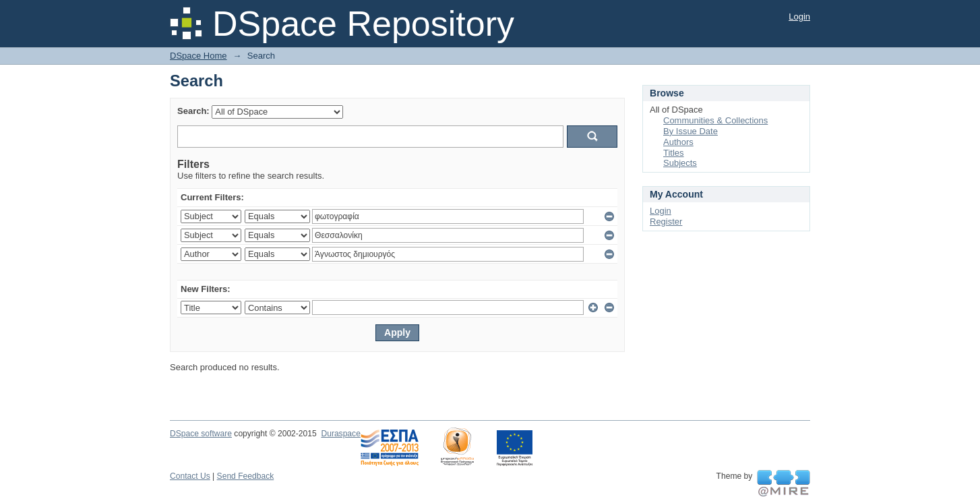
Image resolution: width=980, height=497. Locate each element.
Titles (674, 153)
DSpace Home (198, 56)
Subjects (680, 163)
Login (799, 17)
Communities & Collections (715, 120)
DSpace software (201, 434)
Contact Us (190, 476)
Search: (193, 111)
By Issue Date (691, 131)
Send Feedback (246, 476)
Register (666, 222)
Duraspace (340, 434)
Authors (678, 142)
